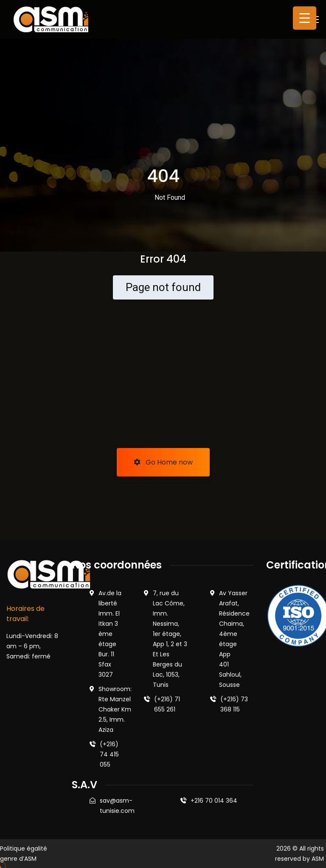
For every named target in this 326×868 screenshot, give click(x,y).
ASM (318, 859)
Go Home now (163, 462)
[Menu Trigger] (305, 18)
